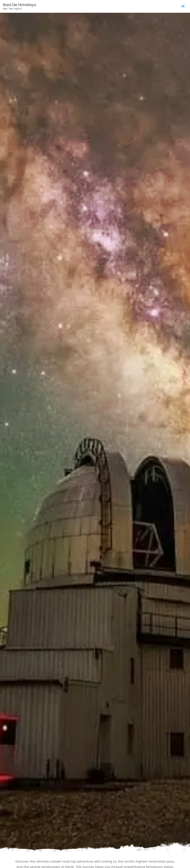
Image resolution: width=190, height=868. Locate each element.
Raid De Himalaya (23, 5)
